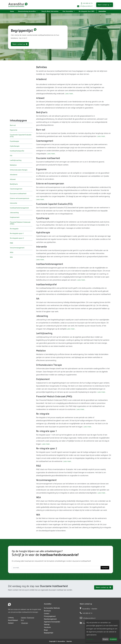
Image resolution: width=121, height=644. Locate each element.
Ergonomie (14, 130)
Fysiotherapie (14, 141)
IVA (11, 156)
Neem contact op (104, 5)
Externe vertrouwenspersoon (20, 198)
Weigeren (105, 639)
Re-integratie (14, 229)
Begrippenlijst (49, 633)
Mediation (13, 165)
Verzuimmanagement (17, 248)
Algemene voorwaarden (52, 622)
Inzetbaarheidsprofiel (17, 151)
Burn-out (13, 125)
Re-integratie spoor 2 (17, 238)
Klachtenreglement (50, 619)
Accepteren (113, 639)
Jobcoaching (14, 213)
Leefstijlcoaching (16, 160)
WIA (11, 257)
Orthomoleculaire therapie (19, 170)
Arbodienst (14, 175)
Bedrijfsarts (14, 184)
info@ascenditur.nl (86, 6)
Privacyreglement (50, 616)
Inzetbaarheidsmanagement (19, 208)
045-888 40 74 (88, 3)
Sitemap (47, 625)
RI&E (11, 243)
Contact (47, 614)
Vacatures (47, 627)
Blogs (46, 630)
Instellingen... (90, 639)
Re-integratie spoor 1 (17, 233)
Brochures (47, 611)
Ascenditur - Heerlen (65, 641)
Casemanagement (16, 189)
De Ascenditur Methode (52, 608)
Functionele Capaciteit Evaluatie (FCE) (21, 136)
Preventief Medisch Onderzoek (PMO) (20, 223)
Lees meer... (70, 94)
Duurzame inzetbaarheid (18, 194)
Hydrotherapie (15, 146)
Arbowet (13, 179)
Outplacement (15, 217)
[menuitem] (12, 11)
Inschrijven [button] (105, 568)
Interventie (13, 203)
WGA (12, 252)
